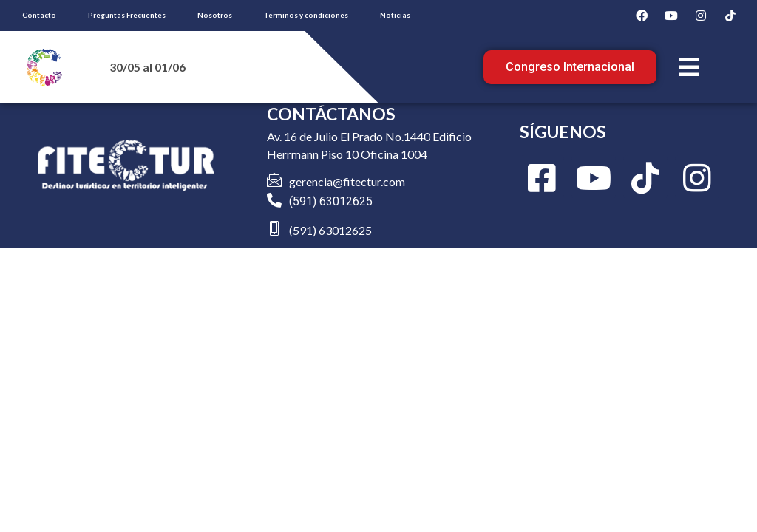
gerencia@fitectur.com (347, 181)
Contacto (39, 15)
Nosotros (215, 15)
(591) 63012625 (330, 230)
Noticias (395, 15)
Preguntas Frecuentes (127, 15)
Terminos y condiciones (306, 15)
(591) (304, 201)
